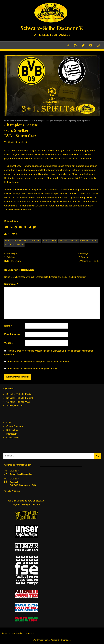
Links (9, 423)
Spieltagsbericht (84, 121)
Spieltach (63, 241)
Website (8, 343)
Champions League (44, 121)
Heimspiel (58, 121)
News (66, 121)
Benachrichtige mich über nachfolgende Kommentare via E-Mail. (39, 362)
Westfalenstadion (14, 245)
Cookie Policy (13, 438)
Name (8, 326)
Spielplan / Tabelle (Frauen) (20, 398)
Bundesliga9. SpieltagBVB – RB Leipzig (13, 258)
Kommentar (11, 284)
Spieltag (72, 121)
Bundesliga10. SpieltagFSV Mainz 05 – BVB (88, 258)
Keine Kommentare (25, 121)
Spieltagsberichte (15, 406)
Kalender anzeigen (12, 491)
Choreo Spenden (15, 426)
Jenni (24, 142)
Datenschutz (12, 430)
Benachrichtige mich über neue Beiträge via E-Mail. (33, 369)
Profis (53, 241)
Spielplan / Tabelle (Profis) (19, 394)
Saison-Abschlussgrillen (21, 474)
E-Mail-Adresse (13, 335)
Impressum (12, 434)
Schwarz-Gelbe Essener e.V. (52, 28)
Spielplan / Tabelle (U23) (18, 402)
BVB (7, 241)
